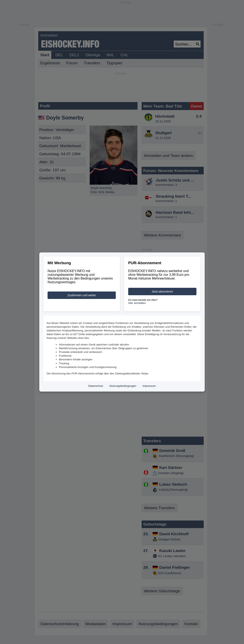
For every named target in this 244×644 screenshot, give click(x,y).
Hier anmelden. (137, 303)
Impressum (149, 386)
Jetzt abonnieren (162, 292)
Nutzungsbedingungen (123, 386)
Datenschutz (96, 386)
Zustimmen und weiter (82, 295)
